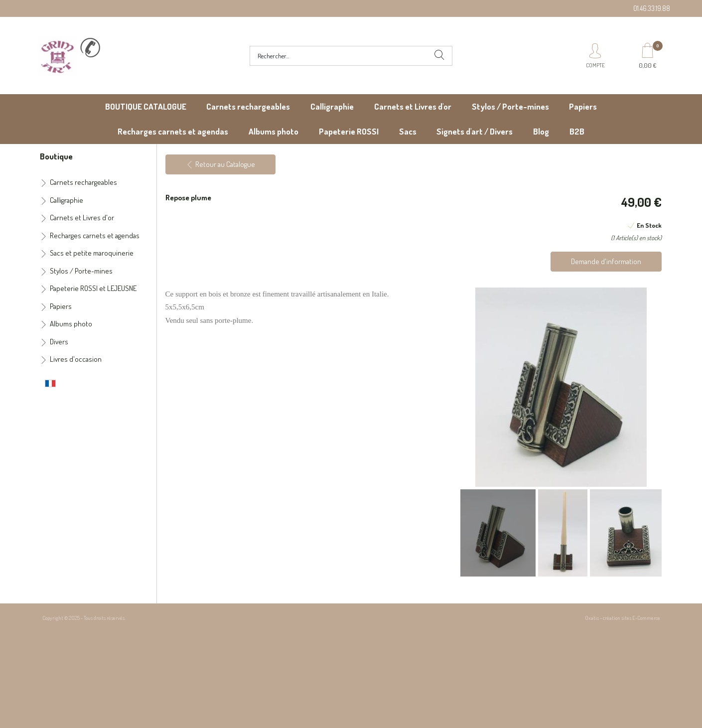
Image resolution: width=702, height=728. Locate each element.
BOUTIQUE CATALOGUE (146, 106)
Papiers (583, 106)
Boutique (56, 156)
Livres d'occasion (76, 359)
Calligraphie (332, 106)
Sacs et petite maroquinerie (92, 253)
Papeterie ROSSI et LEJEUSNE (93, 288)
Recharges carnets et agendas (173, 131)
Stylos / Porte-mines (510, 106)
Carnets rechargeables (248, 106)
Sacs (408, 131)
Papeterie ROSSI (349, 131)
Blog (541, 131)
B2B (577, 131)
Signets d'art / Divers (475, 131)
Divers (59, 342)
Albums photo (274, 131)
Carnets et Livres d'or (413, 106)
